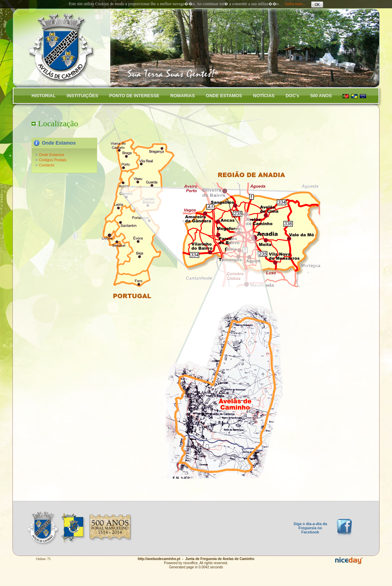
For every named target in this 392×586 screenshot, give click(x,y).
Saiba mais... (295, 4)
